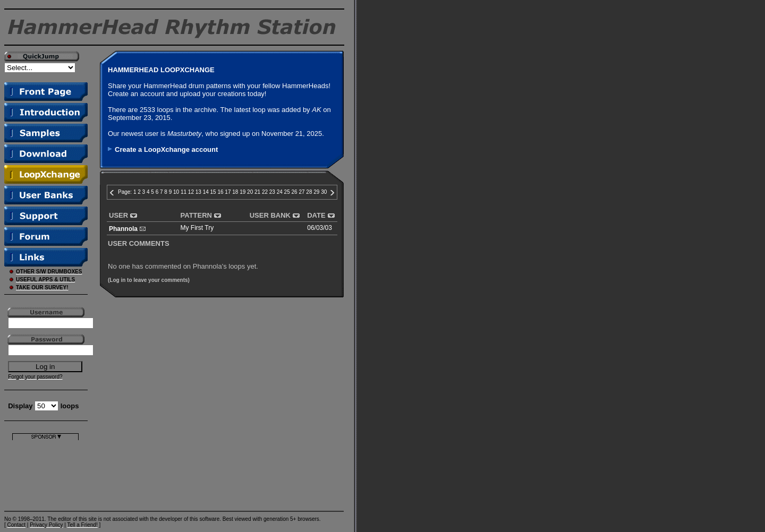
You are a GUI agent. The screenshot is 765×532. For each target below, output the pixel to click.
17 (228, 192)
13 (198, 192)
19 (243, 192)
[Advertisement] (45, 473)
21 (257, 192)
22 (265, 192)
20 (250, 192)
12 (191, 192)
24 (280, 192)
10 (176, 192)
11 (184, 192)
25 (287, 192)
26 (295, 192)
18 (235, 192)
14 (206, 192)
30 (324, 192)
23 (272, 192)
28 (309, 192)
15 (213, 192)
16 (220, 192)
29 (316, 192)
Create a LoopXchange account (166, 149)
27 (301, 192)
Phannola (123, 229)
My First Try (197, 228)
